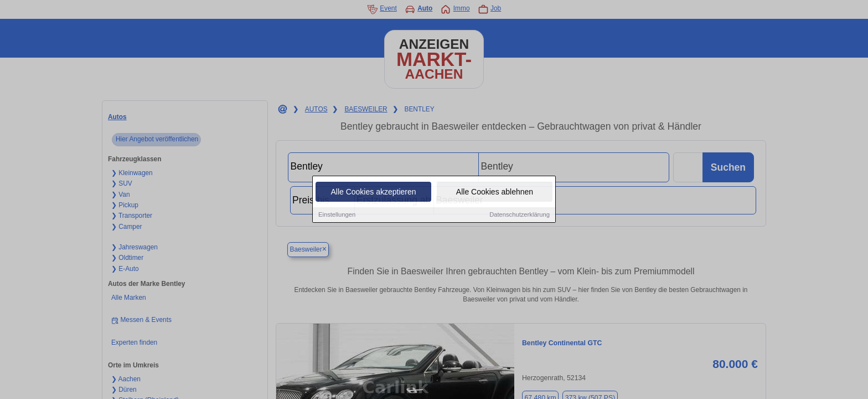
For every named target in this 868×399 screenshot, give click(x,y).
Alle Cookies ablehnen (495, 193)
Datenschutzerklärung (520, 216)
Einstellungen (337, 216)
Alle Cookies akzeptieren (373, 193)
